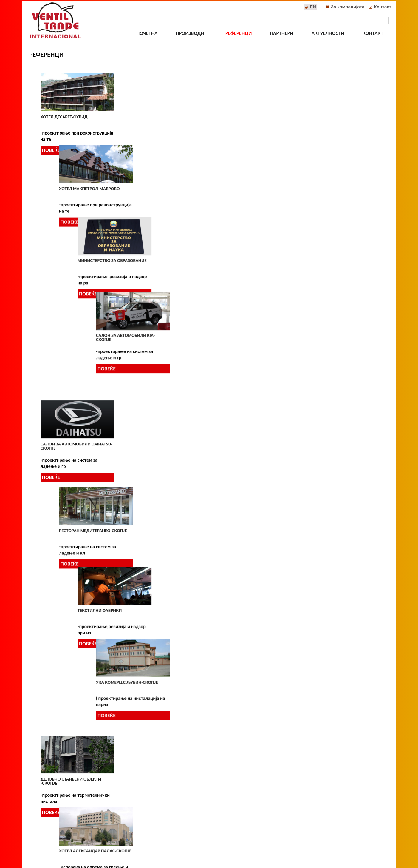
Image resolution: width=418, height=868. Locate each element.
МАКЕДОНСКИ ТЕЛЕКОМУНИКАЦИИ (340, 323)
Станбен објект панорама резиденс (245, 748)
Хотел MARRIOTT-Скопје (66, 747)
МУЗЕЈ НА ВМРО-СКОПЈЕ (240, 537)
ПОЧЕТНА (147, 33)
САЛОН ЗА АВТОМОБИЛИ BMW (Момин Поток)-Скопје (159, 431)
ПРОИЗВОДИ (191, 33)
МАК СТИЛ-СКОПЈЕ (59, 534)
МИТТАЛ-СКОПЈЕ (320, 531)
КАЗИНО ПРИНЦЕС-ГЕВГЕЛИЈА (246, 431)
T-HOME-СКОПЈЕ (320, 636)
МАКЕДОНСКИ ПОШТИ (239, 325)
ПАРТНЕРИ (281, 33)
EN (313, 7)
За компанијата (347, 7)
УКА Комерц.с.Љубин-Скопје (335, 221)
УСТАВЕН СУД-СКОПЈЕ (150, 536)
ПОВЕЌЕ (51, 150)
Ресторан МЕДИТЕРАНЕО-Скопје (162, 221)
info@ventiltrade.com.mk (230, 818)
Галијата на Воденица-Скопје (161, 745)
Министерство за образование (250, 117)
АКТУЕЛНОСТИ (328, 33)
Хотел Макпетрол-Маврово (159, 117)
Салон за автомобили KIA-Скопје (333, 119)
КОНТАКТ (373, 33)
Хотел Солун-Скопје (326, 739)
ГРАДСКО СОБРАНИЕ (324, 427)
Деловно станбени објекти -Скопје (71, 327)
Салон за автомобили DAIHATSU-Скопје (76, 223)
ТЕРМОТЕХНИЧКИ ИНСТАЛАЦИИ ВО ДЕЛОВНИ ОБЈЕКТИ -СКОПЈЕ (76, 643)
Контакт (383, 7)
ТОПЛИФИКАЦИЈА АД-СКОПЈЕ (158, 641)
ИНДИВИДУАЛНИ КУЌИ (239, 643)
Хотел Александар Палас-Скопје (164, 325)
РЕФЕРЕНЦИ (239, 33)
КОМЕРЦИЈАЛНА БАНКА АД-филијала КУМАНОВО (69, 431)
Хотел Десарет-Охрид (64, 117)
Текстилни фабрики (238, 221)
